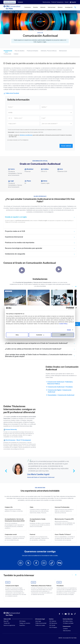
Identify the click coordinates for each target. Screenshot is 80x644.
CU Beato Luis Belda (68, 623)
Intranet (67, 2)
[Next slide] (76, 287)
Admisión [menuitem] (43, 7)
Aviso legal (38, 621)
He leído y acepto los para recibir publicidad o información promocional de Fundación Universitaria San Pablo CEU (40, 136)
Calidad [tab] (16, 54)
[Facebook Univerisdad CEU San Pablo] (36, 563)
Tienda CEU (7, 623)
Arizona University (11, 429)
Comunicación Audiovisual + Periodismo (59, 387)
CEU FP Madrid (53, 627)
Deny (17, 335)
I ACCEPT (63, 335)
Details (69, 330)
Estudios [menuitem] (36, 7)
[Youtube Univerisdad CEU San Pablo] (44, 563)
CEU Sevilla (52, 625)
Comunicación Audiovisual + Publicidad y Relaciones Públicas (59, 383)
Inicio (5, 12)
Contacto (65, 629)
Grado (16, 12)
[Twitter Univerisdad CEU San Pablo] (28, 563)
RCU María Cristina (68, 621)
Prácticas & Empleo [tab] (33, 51)
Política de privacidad (41, 623)
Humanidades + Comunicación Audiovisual (60, 395)
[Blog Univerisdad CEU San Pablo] (60, 563)
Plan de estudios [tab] (20, 51)
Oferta (11, 12)
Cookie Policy (64, 324)
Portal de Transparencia (57, 2)
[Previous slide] (72, 287)
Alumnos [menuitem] (60, 7)
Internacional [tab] (63, 51)
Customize (40, 335)
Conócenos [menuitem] (27, 7)
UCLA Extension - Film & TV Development (18, 440)
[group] (16, 590)
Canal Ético (22, 625)
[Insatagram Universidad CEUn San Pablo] (20, 563)
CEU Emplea (22, 621)
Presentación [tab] (8, 51)
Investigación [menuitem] (69, 7)
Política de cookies (40, 625)
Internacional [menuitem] (52, 7)
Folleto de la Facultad (11, 93)
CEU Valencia (53, 621)
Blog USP (6, 621)
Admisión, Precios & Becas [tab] (49, 51)
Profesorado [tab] (7, 54)
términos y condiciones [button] (26, 135)
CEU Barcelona (53, 623)
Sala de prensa (46, 2)
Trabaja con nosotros (25, 623)
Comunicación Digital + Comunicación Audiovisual (58, 391)
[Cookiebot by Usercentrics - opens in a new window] (67, 308)
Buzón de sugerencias (9, 625)
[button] (73, 2)
